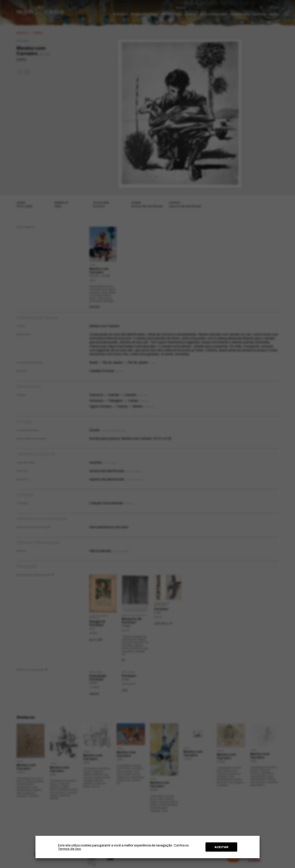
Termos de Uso (69, 849)
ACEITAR (221, 847)
